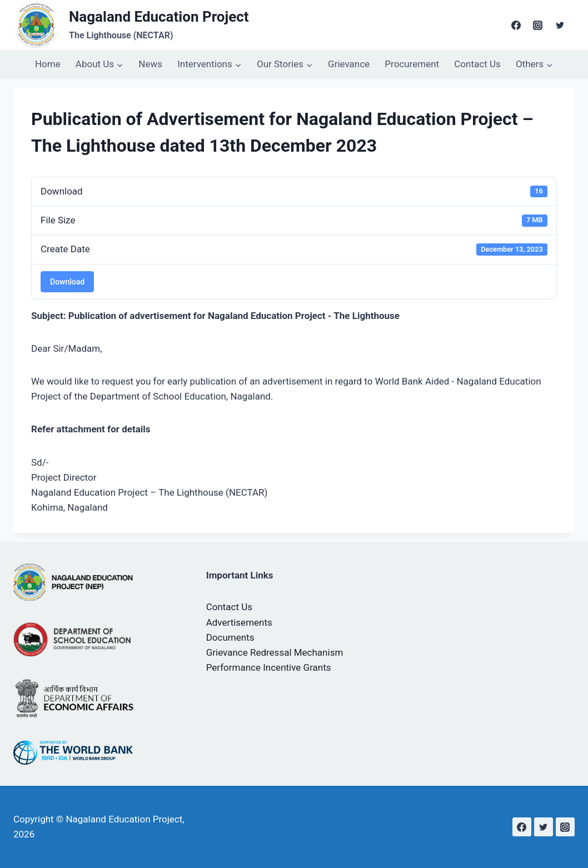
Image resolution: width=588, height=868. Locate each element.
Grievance (349, 64)
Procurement (412, 64)
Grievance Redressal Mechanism (275, 652)
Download (67, 282)
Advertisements (239, 622)
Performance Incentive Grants (269, 667)
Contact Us (477, 64)
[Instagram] (538, 25)
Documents (230, 637)
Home (48, 64)
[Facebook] (516, 25)
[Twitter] (560, 25)
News (150, 64)
